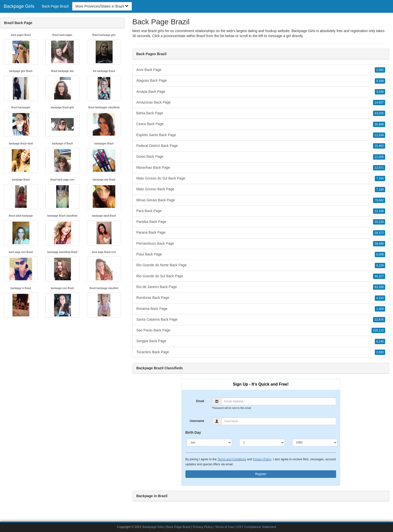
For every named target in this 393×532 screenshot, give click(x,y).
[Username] (279, 421)
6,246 (380, 341)
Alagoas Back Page (261, 81)
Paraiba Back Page (261, 222)
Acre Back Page (261, 70)
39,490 (379, 244)
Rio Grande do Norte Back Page (261, 265)
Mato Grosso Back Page (261, 189)
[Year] (315, 442)
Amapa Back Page (261, 92)
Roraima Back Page (261, 309)
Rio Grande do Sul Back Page (261, 276)
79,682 (379, 200)
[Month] (209, 442)
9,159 (380, 265)
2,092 (380, 70)
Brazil (201, 36)
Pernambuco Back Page (261, 244)
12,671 (379, 168)
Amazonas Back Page (261, 103)
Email (200, 401)
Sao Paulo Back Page (261, 330)
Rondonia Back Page (261, 298)
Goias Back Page (261, 157)
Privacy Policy (262, 459)
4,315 (380, 298)
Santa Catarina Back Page (261, 320)
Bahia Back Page (261, 113)
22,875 (379, 320)
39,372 (379, 233)
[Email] (279, 401)
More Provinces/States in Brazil (102, 6)
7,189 (380, 190)
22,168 (379, 211)
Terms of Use (224, 527)
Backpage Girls (19, 6)
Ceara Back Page (261, 124)
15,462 (379, 146)
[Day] (262, 442)
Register (261, 474)
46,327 (379, 276)
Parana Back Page (261, 233)
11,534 (379, 135)
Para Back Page (261, 211)
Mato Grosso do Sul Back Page (261, 179)
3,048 (380, 92)
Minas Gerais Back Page (261, 200)
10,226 (379, 222)
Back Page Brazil (55, 6)
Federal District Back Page (261, 146)
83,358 (379, 287)
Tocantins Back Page (261, 352)
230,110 (378, 330)
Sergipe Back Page (261, 341)
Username (197, 421)
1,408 (380, 309)
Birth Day (193, 432)
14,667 (379, 103)
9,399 (380, 81)
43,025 (379, 113)
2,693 (380, 352)
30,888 (379, 124)
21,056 (379, 157)
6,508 (380, 254)
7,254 (380, 179)
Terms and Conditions (232, 459)
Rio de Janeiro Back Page (261, 287)
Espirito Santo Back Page (261, 135)
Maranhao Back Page (261, 168)
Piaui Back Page (261, 254)
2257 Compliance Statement (256, 527)
